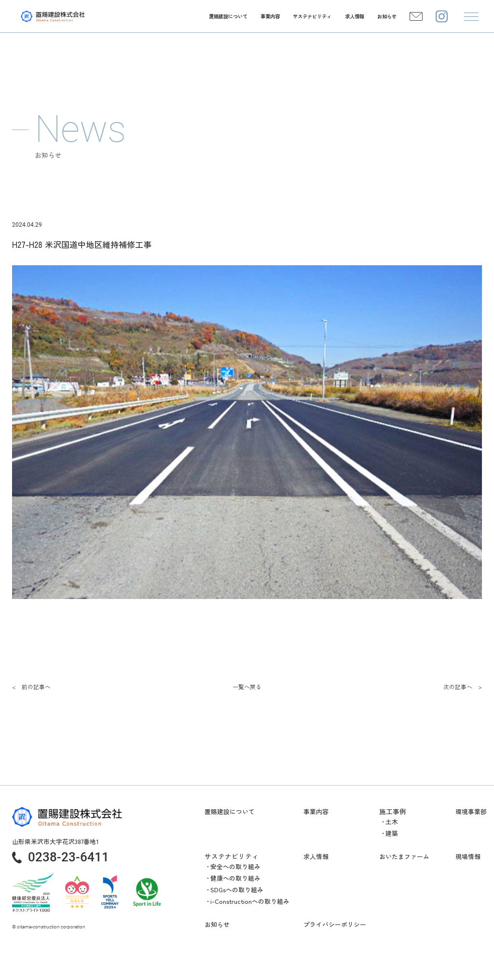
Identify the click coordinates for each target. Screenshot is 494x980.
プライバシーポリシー (335, 925)
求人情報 (316, 857)
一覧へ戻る (247, 687)
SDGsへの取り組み (237, 890)
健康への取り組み (235, 878)
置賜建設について (230, 812)
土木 (392, 822)
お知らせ (217, 925)
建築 (392, 833)
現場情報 (468, 857)
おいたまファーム (404, 857)
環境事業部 (471, 812)
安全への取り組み (235, 866)
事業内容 (316, 812)
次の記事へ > (463, 687)
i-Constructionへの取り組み (250, 901)
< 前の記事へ (31, 687)
